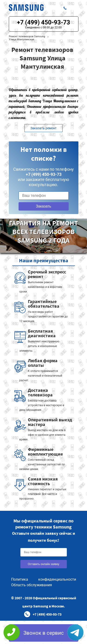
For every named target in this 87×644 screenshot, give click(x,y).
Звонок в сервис (44, 633)
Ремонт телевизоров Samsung (27, 36)
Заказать (43, 206)
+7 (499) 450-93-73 (43, 22)
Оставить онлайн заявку (44, 564)
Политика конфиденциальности (44, 579)
